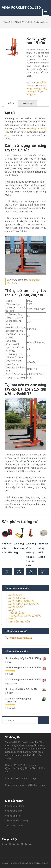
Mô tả (11, 103)
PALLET (12, 619)
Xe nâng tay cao (15, 826)
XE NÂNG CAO (16, 607)
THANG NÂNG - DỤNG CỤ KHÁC (25, 616)
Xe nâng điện (13, 816)
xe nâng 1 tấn (39, 88)
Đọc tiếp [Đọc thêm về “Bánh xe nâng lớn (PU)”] (7, 571)
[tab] (11, 103)
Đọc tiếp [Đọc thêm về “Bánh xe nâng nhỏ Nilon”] (43, 571)
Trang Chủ (8, 22)
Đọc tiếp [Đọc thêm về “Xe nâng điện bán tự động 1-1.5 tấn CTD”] (31, 571)
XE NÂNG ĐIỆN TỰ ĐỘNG (21, 601)
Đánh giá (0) (28, 103)
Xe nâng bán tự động (17, 821)
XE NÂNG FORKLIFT (18, 598)
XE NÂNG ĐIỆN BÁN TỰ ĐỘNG (24, 604)
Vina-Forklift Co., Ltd (21, 7)
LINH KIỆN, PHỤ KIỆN (19, 622)
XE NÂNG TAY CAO (21, 22)
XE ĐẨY (12, 610)
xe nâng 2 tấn (33, 91)
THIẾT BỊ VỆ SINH (17, 613)
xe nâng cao (35, 93)
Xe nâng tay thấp (15, 806)
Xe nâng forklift (14, 811)
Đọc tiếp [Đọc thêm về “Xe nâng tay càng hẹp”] (19, 571)
